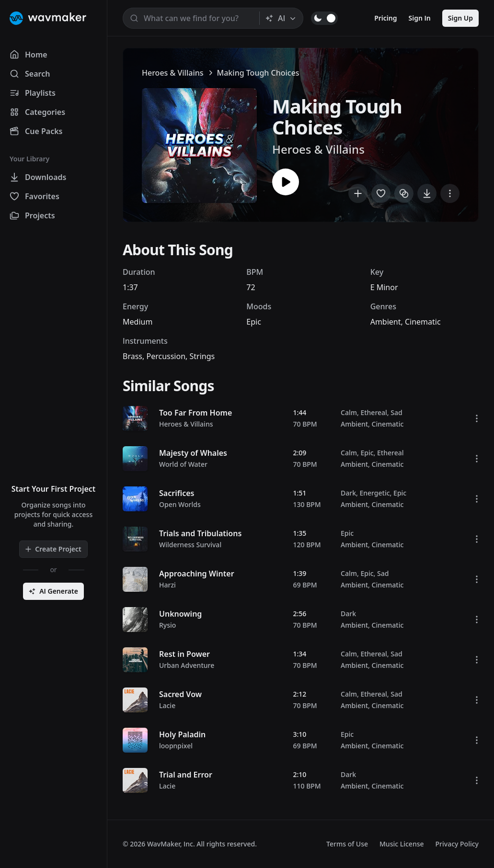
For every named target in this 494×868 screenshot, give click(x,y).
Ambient (386, 322)
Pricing (385, 18)
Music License (402, 844)
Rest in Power (184, 654)
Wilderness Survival (190, 545)
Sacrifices (177, 493)
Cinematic (423, 322)
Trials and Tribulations (200, 533)
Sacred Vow (180, 694)
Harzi (167, 585)
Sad (396, 412)
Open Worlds (180, 504)
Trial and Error (186, 775)
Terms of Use (347, 844)
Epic (254, 322)
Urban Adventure (187, 665)
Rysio (167, 625)
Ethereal (373, 412)
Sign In (420, 18)
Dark (348, 493)
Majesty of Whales (193, 453)
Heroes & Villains (173, 73)
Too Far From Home (195, 413)
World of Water (183, 464)
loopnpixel (176, 746)
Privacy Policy (457, 844)
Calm (349, 412)
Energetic (374, 493)
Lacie (167, 705)
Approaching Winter (197, 574)
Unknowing (180, 614)
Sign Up (460, 18)
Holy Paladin (182, 734)
